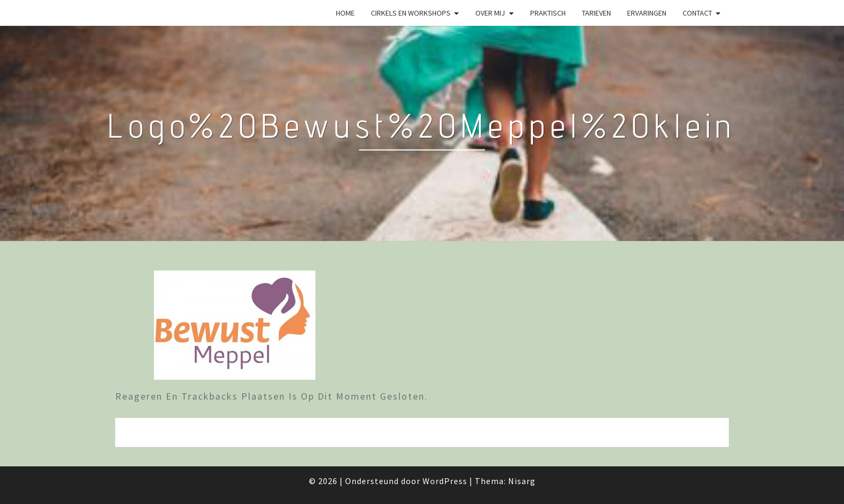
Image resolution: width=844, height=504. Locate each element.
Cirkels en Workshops (411, 13)
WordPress (445, 481)
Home (345, 13)
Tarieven (596, 13)
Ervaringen (647, 13)
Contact (697, 13)
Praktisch (548, 13)
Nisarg (522, 481)
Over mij (490, 13)
